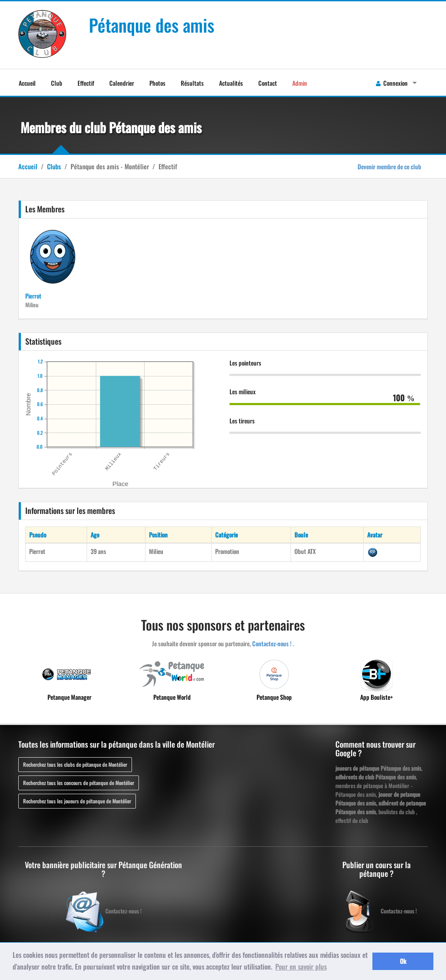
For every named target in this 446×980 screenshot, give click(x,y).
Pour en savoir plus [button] (301, 967)
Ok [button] (403, 961)
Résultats (192, 83)
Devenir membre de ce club (389, 166)
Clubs (54, 166)
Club (57, 83)
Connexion (392, 83)
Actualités (231, 83)
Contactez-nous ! (272, 643)
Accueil (27, 83)
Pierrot (33, 296)
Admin (300, 83)
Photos (157, 83)
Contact (268, 83)
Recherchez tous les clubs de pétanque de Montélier (75, 764)
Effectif (86, 83)
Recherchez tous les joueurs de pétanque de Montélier (77, 801)
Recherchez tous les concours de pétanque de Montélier (79, 783)
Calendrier (122, 83)
